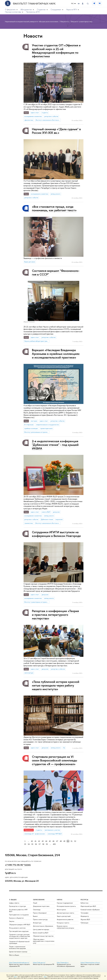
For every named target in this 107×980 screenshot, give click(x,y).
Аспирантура (37, 923)
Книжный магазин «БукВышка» (90, 910)
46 (53, 841)
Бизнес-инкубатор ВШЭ (41, 933)
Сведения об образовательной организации (19, 942)
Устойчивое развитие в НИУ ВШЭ (18, 910)
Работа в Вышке (14, 955)
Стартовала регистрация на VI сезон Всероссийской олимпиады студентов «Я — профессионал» (54, 760)
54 (29, 844)
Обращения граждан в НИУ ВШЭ (20, 925)
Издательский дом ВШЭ (88, 906)
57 (40, 844)
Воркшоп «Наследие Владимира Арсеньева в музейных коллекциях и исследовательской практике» (56, 354)
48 (61, 841)
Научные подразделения (65, 903)
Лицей (35, 903)
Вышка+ (35, 916)
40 (32, 841)
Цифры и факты (14, 903)
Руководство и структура (18, 906)
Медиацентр (85, 916)
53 (25, 844)
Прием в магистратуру (40, 919)
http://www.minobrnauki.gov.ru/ (19, 963)
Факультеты (65, 22)
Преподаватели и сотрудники (19, 915)
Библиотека (84, 903)
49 (64, 841)
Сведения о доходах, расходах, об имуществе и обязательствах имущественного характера (20, 936)
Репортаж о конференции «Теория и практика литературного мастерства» (55, 615)
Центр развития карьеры (41, 929)
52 (75, 841)
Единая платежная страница (18, 952)
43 (43, 841)
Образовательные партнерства (43, 936)
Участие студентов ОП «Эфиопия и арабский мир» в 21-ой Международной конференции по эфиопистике (56, 51)
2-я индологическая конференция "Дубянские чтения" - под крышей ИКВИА (55, 445)
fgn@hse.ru (10, 873)
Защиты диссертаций (64, 916)
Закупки (12, 921)
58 (43, 844)
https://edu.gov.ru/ (39, 963)
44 (46, 841)
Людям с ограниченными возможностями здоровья (17, 947)
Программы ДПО (33, 12)
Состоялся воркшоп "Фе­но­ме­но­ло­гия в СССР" (56, 273)
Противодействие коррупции (19, 931)
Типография (84, 913)
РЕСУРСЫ (84, 900)
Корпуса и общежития (16, 918)
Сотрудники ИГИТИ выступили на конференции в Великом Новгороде (56, 534)
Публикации (84, 923)
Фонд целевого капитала (17, 928)
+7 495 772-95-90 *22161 (18, 865)
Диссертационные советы (65, 913)
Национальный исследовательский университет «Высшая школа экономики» (32, 22)
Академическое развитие (65, 919)
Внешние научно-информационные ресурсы (65, 927)
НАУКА (60, 900)
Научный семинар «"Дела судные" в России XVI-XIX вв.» (56, 131)
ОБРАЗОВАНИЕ (39, 900)
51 (72, 841)
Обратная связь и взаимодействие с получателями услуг (44, 941)
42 (39, 841)
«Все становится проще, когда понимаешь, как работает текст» (54, 208)
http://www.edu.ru (63, 963)
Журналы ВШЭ (85, 919)
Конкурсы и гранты (63, 923)
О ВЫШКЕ (13, 900)
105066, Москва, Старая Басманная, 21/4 (32, 855)
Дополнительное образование (43, 926)
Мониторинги (61, 910)
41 (36, 841)
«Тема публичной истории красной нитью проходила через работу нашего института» (56, 685)
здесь (15, 977)
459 (54, 844)
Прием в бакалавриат (40, 913)
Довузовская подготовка (41, 906)
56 (36, 844)
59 (47, 844)
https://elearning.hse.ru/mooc (90, 963)
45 (50, 841)
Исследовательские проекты (66, 906)
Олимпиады (37, 910)
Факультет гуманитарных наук (34, 4)
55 (32, 844)
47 (57, 841)
